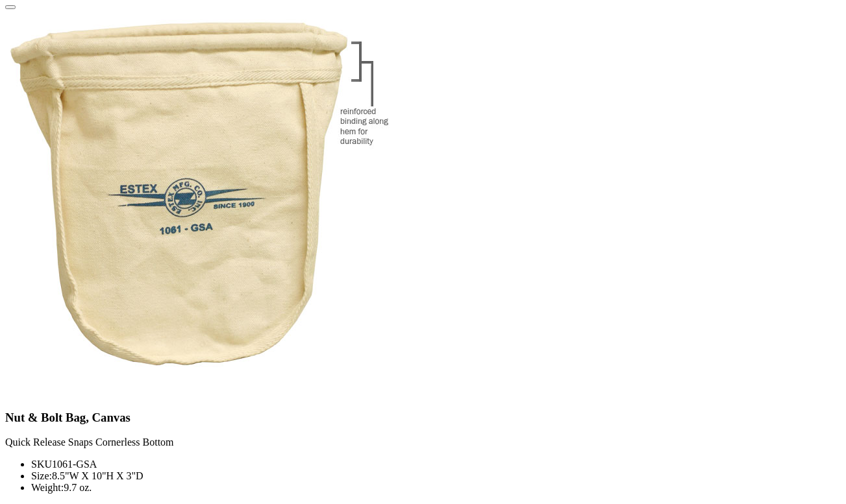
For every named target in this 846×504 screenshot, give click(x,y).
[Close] (10, 7)
